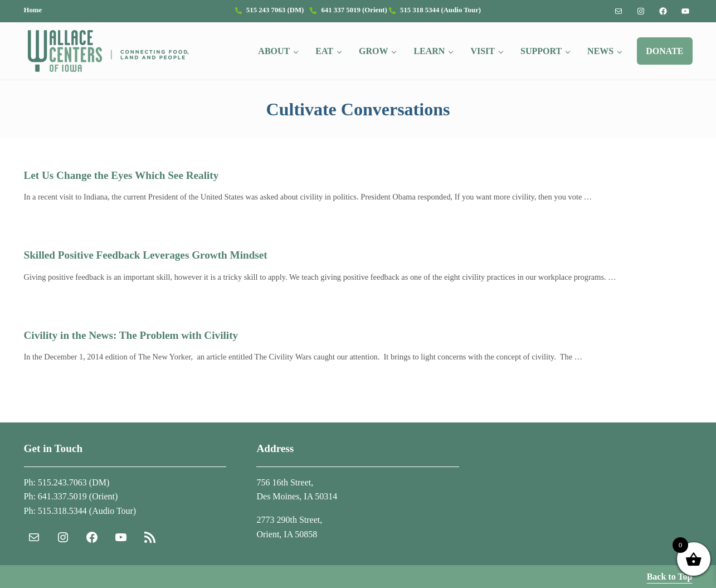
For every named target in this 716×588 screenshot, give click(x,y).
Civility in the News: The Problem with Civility (131, 335)
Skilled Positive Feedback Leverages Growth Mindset (146, 255)
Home (33, 10)
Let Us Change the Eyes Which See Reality (121, 175)
